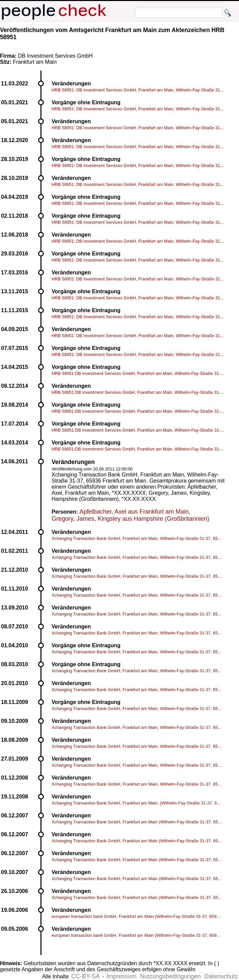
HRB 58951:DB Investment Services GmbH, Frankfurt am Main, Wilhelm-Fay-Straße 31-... (138, 373)
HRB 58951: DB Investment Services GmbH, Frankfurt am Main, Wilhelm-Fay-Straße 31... (138, 90)
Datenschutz (221, 976)
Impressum (122, 976)
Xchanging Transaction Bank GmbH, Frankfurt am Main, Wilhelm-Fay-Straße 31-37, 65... (137, 538)
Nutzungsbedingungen (170, 976)
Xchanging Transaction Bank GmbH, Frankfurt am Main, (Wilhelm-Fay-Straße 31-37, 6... (136, 803)
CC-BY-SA (85, 976)
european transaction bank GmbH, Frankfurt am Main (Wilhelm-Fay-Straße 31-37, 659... (136, 916)
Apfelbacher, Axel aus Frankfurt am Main (134, 512)
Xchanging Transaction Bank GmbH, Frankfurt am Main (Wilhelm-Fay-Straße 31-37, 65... (137, 822)
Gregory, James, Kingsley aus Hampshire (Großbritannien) (130, 519)
